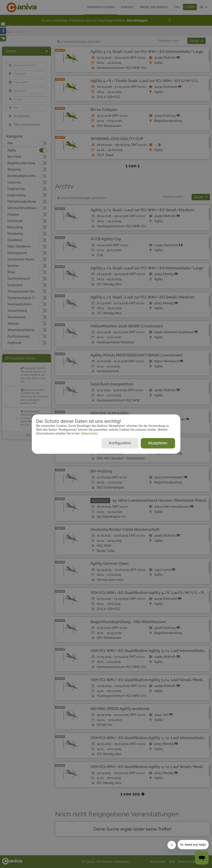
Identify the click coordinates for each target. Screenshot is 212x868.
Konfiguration (120, 443)
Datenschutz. (89, 434)
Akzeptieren (158, 443)
